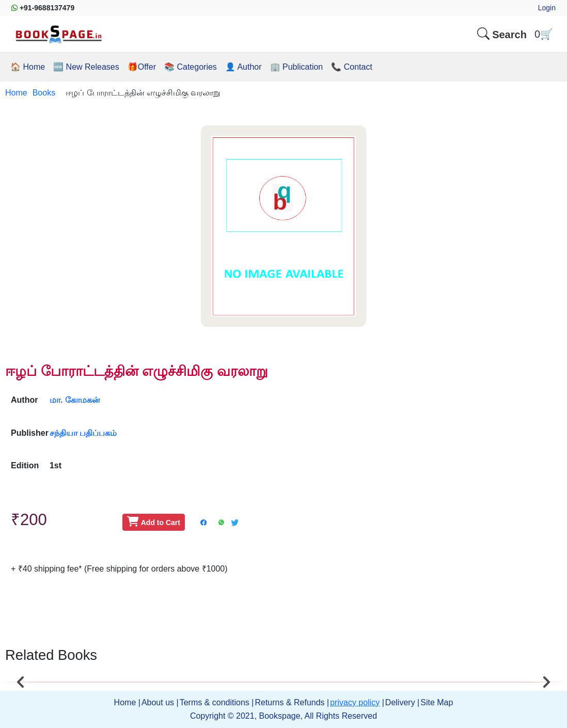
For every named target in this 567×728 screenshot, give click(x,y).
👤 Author (243, 67)
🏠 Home (28, 67)
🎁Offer (142, 67)
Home (16, 93)
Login (547, 8)
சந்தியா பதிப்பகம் (83, 433)
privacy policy (355, 702)
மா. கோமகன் (75, 400)
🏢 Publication (297, 67)
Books (44, 93)
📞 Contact (352, 67)
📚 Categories (191, 67)
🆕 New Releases (86, 67)
